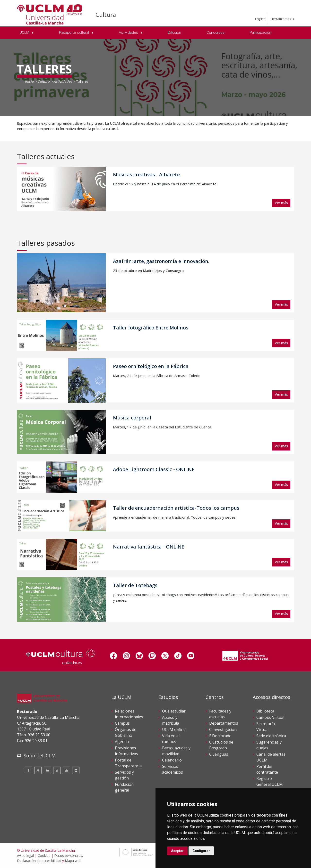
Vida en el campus (171, 739)
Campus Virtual (270, 717)
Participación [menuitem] (260, 33)
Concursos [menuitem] (216, 33)
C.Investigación (223, 729)
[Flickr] (76, 770)
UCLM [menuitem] (25, 33)
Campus (122, 723)
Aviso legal (25, 856)
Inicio (29, 81)
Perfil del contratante (267, 769)
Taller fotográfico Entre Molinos (151, 328)
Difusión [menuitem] (174, 33)
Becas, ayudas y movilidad (176, 751)
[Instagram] (57, 770)
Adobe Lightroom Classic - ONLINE (154, 469)
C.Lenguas (219, 754)
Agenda (122, 742)
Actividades (63, 81)
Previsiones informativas (126, 751)
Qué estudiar (174, 711)
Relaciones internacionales (129, 714)
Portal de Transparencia (128, 763)
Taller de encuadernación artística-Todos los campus (176, 508)
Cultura (106, 14)
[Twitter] (38, 770)
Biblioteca (265, 711)
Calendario (172, 760)
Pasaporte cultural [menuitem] (74, 33)
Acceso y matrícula (171, 720)
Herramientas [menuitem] (281, 19)
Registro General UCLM (270, 781)
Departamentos (224, 723)
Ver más (281, 203)
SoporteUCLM (40, 756)
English (260, 19)
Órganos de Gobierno (126, 732)
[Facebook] (28, 770)
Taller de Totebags (135, 585)
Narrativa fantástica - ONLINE (149, 547)
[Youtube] (66, 770)
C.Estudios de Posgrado (221, 745)
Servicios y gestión (124, 775)
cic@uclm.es (72, 663)
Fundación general (124, 787)
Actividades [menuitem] (129, 33)
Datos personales (68, 856)
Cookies (44, 856)
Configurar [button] (201, 851)
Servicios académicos (173, 769)
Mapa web (73, 861)
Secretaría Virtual (266, 727)
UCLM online (174, 729)
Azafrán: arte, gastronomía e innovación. (161, 261)
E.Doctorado (220, 736)
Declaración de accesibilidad (39, 861)
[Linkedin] (47, 770)
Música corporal (132, 418)
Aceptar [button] (177, 851)
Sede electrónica (271, 736)
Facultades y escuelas (220, 714)
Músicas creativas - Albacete (146, 175)
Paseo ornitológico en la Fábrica (151, 366)
